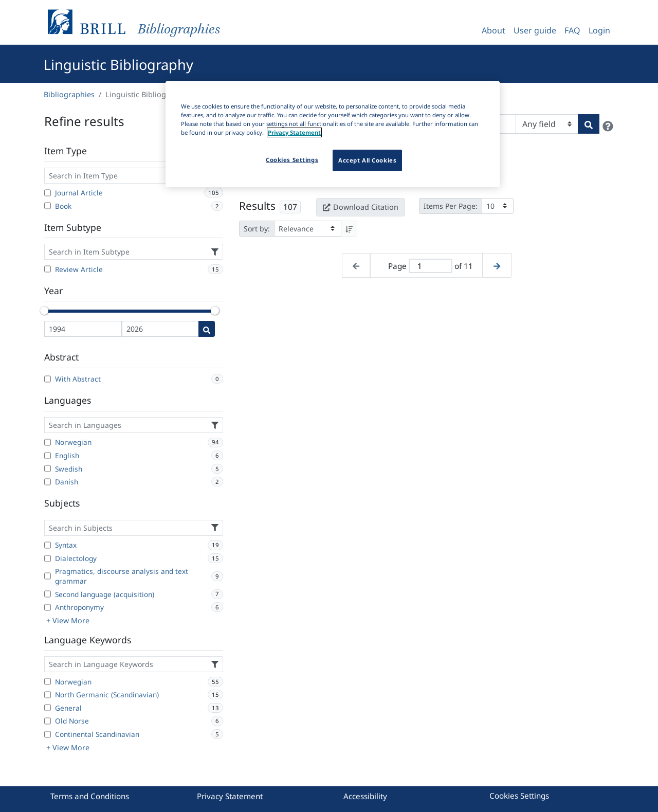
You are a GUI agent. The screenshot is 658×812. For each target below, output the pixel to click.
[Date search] (207, 329)
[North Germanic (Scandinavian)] (48, 695)
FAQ (572, 30)
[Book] (48, 206)
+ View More (68, 620)
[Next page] (497, 266)
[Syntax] (48, 545)
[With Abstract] (48, 379)
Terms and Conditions (90, 796)
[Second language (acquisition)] (48, 594)
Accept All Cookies (367, 160)
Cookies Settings (519, 796)
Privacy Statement (230, 796)
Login (599, 30)
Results (257, 206)
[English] (48, 456)
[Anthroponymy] (48, 607)
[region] (333, 134)
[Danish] (48, 482)
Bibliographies (69, 94)
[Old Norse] (48, 721)
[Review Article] (48, 269)
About (493, 30)
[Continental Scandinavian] (48, 734)
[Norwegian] (48, 442)
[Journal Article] (48, 193)
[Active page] (430, 266)
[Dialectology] (48, 558)
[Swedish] (48, 468)
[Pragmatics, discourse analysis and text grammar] (48, 576)
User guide (535, 30)
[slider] (44, 311)
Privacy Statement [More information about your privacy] (294, 132)
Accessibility (365, 796)
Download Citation (360, 207)
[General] (48, 708)
